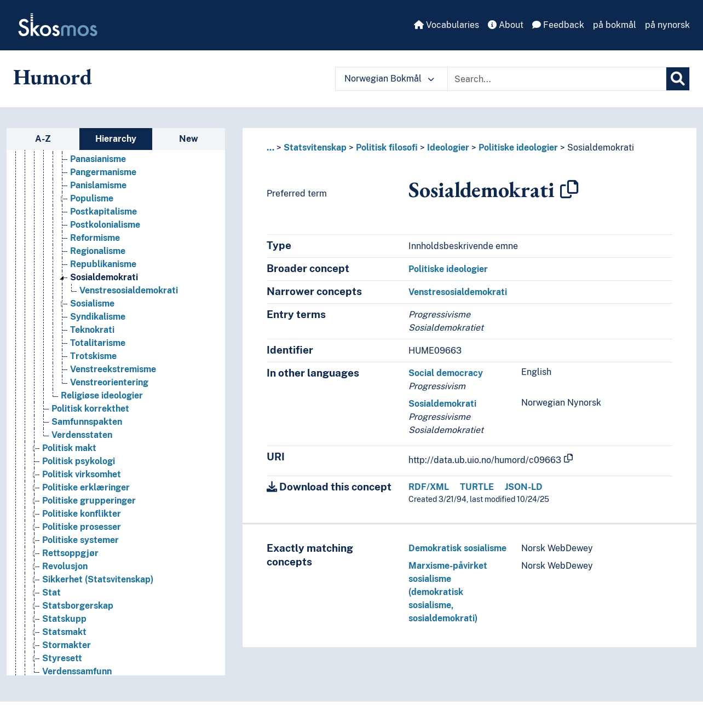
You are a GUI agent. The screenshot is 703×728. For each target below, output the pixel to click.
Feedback (558, 25)
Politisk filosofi (387, 148)
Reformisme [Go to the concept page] (95, 239)
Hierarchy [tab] (116, 139)
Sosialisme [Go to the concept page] (92, 305)
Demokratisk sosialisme (457, 548)
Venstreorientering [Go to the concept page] (109, 384)
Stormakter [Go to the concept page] (67, 647)
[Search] (678, 79)
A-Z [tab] (43, 139)
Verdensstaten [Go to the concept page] (82, 437)
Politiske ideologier (518, 148)
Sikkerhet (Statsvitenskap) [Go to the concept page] (98, 581)
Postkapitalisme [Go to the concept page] (103, 213)
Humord (53, 77)
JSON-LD (524, 487)
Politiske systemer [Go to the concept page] (80, 542)
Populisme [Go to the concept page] (92, 200)
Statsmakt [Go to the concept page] (64, 634)
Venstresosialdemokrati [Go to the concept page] (129, 292)
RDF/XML (429, 487)
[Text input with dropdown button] (557, 79)
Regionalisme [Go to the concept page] (98, 253)
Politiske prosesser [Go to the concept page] (82, 528)
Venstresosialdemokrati (458, 292)
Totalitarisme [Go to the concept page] (98, 345)
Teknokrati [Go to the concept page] (92, 331)
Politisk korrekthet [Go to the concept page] (90, 410)
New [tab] (189, 139)
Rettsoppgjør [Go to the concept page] (70, 555)
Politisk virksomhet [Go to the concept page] (82, 476)
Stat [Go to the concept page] (51, 594)
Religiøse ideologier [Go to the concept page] (102, 397)
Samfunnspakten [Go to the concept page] (87, 423)
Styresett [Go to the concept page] (62, 660)
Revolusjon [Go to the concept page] (65, 568)
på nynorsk (667, 25)
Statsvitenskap (315, 148)
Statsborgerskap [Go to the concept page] (78, 607)
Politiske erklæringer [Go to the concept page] (86, 489)
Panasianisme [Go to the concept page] (98, 161)
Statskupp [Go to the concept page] (64, 620)
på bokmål (615, 25)
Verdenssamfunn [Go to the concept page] (77, 673)
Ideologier (448, 148)
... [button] (270, 148)
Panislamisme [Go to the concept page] (98, 187)
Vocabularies (446, 25)
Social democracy (446, 373)
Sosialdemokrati (601, 148)
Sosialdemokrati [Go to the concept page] (104, 279)
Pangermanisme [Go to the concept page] (103, 174)
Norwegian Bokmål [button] (389, 79)
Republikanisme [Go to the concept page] (103, 266)
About (506, 25)
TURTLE (477, 487)
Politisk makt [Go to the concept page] (69, 450)
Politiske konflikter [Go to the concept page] (82, 515)
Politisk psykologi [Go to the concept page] (79, 463)
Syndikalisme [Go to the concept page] (98, 318)
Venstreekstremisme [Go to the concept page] (113, 371)
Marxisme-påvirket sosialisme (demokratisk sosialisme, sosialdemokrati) (448, 592)
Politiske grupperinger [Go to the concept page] (89, 502)
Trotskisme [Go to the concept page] (93, 358)
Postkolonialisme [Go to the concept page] (105, 226)
